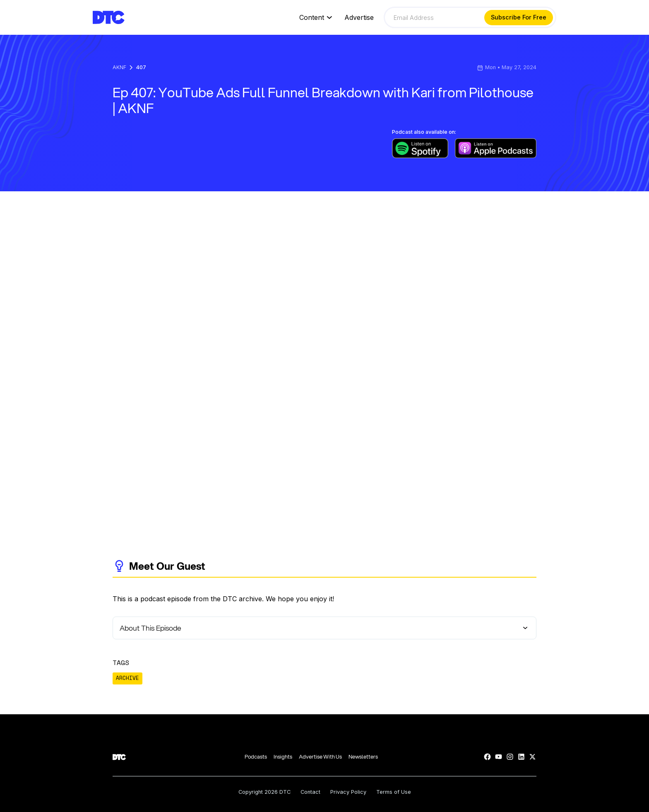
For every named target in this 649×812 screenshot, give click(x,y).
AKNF (119, 68)
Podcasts (256, 757)
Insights (283, 757)
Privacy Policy (348, 792)
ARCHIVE (127, 678)
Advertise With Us (320, 757)
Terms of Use (394, 792)
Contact (310, 792)
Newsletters (363, 757)
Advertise (359, 18)
